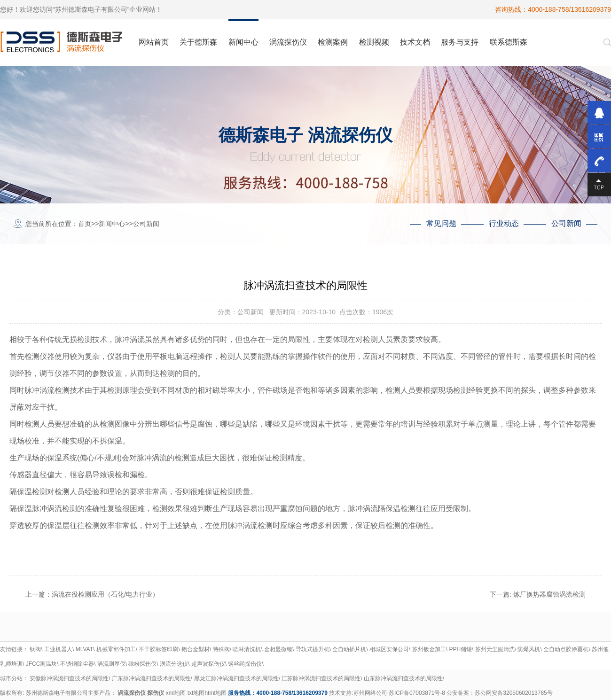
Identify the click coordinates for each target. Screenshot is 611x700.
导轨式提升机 (313, 649)
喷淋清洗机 (247, 649)
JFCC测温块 (42, 664)
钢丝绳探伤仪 (245, 664)
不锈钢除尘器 (77, 664)
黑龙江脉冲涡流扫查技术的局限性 (236, 678)
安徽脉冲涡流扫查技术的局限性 (69, 678)
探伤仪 (156, 693)
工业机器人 (58, 649)
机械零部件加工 (116, 649)
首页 (85, 224)
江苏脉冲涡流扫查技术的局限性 (321, 678)
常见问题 (441, 223)
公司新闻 (146, 224)
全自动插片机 (349, 649)
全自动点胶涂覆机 (566, 649)
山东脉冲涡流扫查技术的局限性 (403, 678)
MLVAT (84, 649)
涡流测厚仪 (111, 664)
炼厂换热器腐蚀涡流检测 (549, 594)
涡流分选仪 (174, 664)
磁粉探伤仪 (142, 664)
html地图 (215, 693)
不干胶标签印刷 (158, 649)
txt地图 (196, 693)
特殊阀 (221, 649)
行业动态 (504, 223)
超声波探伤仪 (208, 664)
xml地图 (176, 693)
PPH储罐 (460, 649)
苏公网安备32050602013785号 (513, 693)
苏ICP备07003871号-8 (417, 693)
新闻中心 (112, 224)
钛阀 (35, 649)
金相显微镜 (278, 649)
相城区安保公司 (389, 649)
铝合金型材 (196, 649)
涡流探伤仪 (132, 693)
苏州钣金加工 (429, 649)
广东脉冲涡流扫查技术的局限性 (151, 678)
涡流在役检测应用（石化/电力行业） (105, 594)
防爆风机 (529, 649)
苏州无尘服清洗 (495, 649)
